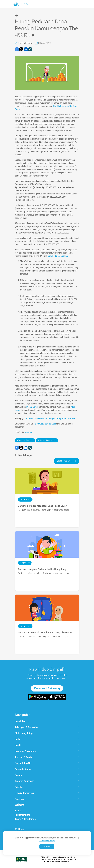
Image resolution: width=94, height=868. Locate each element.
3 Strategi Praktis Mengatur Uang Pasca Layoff (43, 506)
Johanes (28, 432)
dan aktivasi (45, 424)
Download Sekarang (47, 688)
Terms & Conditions (25, 819)
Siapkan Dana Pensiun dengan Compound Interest (50, 418)
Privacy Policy (22, 815)
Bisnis (18, 811)
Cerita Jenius (25, 499)
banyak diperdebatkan (58, 256)
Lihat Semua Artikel (65, 461)
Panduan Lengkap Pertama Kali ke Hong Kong (42, 569)
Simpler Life (25, 563)
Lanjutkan (47, 846)
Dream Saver (32, 407)
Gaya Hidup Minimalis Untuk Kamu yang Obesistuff (45, 633)
